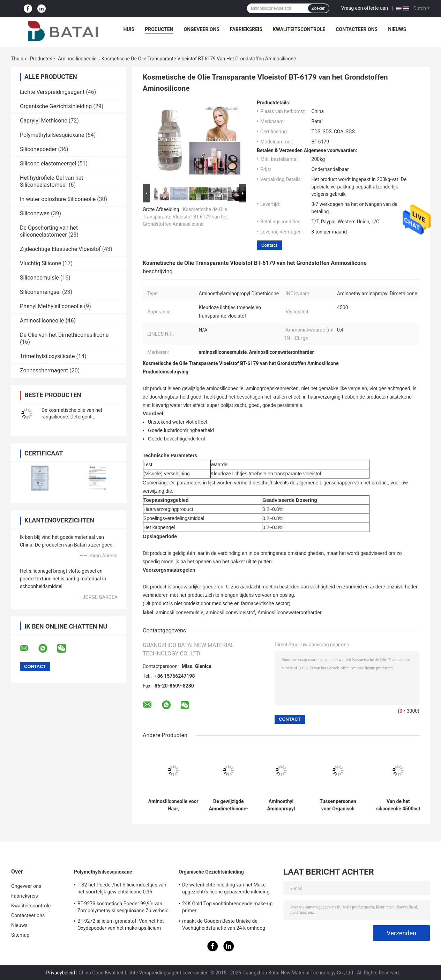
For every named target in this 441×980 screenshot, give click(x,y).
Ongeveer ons (202, 29)
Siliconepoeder (38, 149)
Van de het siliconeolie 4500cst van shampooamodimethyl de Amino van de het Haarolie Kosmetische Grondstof (398, 805)
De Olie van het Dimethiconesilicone (64, 335)
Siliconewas (35, 213)
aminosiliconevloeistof (230, 612)
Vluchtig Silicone (40, 263)
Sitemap (20, 935)
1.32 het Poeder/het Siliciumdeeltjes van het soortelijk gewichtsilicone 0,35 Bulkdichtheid (122, 889)
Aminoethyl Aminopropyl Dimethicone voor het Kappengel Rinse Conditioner (281, 805)
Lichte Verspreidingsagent (52, 92)
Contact (269, 245)
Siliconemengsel (40, 292)
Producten (159, 29)
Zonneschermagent (44, 370)
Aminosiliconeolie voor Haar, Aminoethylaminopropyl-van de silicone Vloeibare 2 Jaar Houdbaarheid (173, 805)
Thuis (17, 59)
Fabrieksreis (246, 29)
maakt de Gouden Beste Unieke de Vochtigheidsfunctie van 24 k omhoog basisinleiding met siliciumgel (224, 926)
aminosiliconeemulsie (180, 612)
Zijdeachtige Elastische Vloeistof (60, 249)
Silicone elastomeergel (48, 164)
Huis (129, 29)
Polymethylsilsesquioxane (52, 135)
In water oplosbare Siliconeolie (58, 199)
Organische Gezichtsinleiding (56, 106)
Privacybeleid (61, 973)
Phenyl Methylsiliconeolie (51, 306)
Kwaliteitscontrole (299, 29)
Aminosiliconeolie (77, 59)
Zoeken (319, 8)
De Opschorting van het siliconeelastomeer (49, 231)
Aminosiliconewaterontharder (289, 612)
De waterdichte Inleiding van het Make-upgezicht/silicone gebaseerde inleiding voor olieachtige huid (226, 889)
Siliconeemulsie (39, 278)
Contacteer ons (357, 29)
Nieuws (397, 29)
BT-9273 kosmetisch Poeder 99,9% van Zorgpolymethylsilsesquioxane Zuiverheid (123, 907)
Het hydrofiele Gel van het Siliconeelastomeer (51, 181)
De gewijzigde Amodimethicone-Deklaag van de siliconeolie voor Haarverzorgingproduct (229, 805)
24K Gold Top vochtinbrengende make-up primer (227, 907)
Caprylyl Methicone (44, 121)
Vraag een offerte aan (365, 8)
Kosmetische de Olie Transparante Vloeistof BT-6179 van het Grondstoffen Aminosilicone (185, 217)
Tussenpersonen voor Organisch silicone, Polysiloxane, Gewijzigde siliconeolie (338, 805)
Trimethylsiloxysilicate (47, 356)
